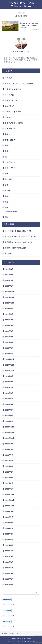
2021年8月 (9, 523)
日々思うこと (10, 162)
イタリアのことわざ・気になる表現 (19, 83)
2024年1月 (9, 421)
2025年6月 (9, 326)
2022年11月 (10, 500)
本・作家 (8, 179)
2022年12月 (10, 494)
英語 (7, 202)
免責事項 (29, 639)
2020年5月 (9, 551)
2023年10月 (10, 438)
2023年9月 (9, 444)
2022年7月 (9, 517)
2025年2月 (9, 348)
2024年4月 (9, 404)
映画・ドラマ (10, 168)
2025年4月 (9, 337)
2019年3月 (9, 579)
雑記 (7, 217)
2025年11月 (10, 297)
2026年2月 (9, 280)
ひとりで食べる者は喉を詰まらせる (18, 231)
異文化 (8, 191)
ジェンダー (9, 117)
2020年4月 (9, 557)
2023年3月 (9, 478)
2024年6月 (9, 393)
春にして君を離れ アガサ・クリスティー (20, 237)
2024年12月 (10, 359)
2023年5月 (9, 466)
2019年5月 (9, 568)
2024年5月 (9, 399)
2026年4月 (9, 269)
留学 (7, 185)
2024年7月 (9, 387)
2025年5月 (9, 331)
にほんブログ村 (8, 604)
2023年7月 (9, 455)
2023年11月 (10, 433)
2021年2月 (9, 534)
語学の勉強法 (12, 212)
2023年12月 (10, 427)
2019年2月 (9, 585)
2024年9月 (9, 376)
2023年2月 (9, 483)
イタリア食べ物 (11, 100)
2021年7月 (9, 528)
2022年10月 (10, 506)
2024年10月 (10, 371)
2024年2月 (9, 416)
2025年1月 (9, 354)
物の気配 (8, 254)
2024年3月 (9, 410)
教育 (7, 151)
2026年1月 (9, 286)
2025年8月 (9, 314)
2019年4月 (9, 573)
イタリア (8, 78)
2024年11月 (10, 365)
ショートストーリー (13, 112)
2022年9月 (9, 511)
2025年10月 (10, 303)
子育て (8, 146)
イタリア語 (9, 95)
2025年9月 (9, 309)
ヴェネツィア (10, 129)
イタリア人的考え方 (13, 89)
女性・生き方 (10, 140)
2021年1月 (9, 540)
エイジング (9, 106)
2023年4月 (9, 472)
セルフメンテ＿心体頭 (14, 123)
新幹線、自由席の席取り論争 (16, 248)
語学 (7, 207)
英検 (7, 196)
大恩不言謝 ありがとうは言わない (18, 242)
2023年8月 (9, 449)
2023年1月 (9, 489)
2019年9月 (9, 562)
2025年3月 (9, 342)
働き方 (8, 134)
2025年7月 (9, 320)
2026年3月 (9, 275)
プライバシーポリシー (17, 639)
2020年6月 (9, 545)
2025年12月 (10, 292)
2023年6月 (9, 461)
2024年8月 (9, 382)
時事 (7, 174)
